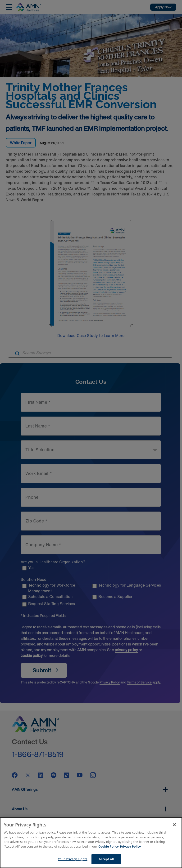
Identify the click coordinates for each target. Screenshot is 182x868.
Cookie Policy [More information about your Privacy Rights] (109, 846)
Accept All (106, 859)
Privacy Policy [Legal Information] (130, 846)
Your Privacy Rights (73, 859)
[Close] (174, 825)
